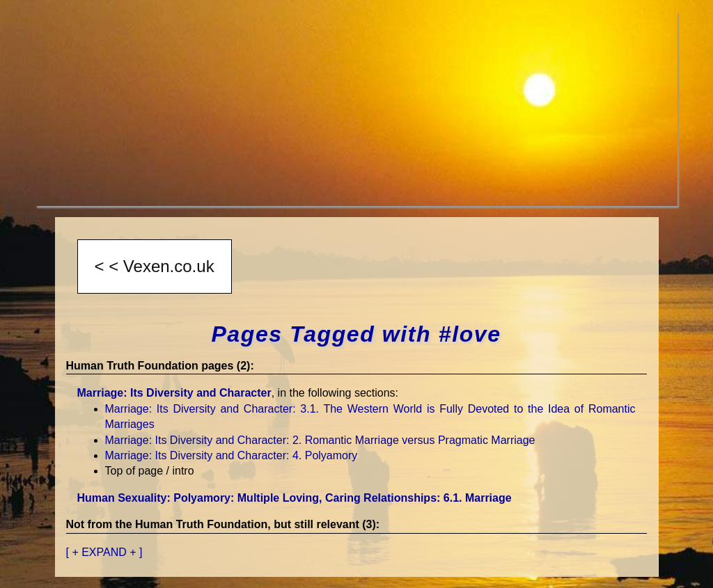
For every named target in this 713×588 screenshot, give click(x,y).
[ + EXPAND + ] (104, 552)
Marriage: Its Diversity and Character (174, 393)
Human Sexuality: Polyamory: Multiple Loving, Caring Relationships (295, 498)
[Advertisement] (356, 109)
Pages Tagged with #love (356, 334)
